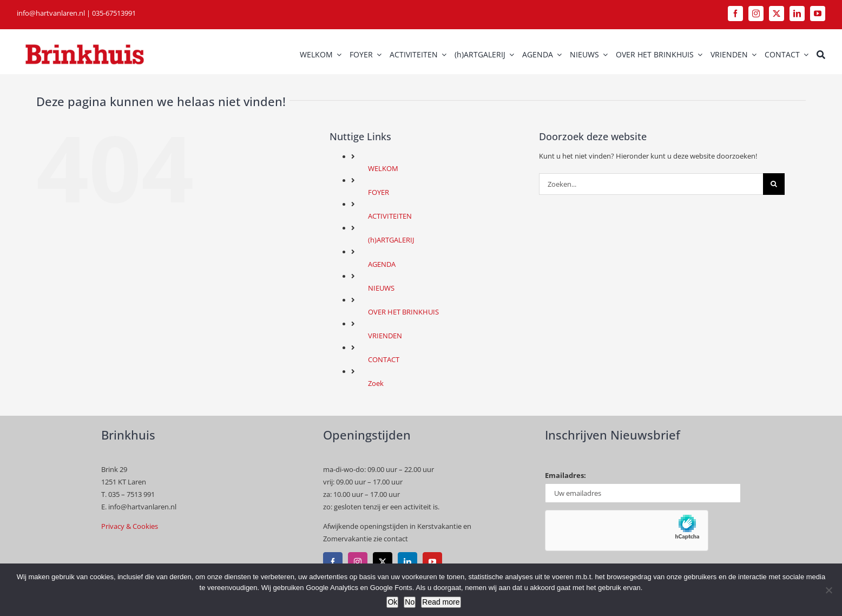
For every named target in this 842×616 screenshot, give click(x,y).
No (410, 602)
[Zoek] (821, 55)
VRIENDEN (385, 336)
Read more (441, 602)
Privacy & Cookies (130, 526)
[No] (828, 590)
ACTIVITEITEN (390, 216)
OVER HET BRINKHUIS (403, 312)
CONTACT (384, 359)
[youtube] (818, 14)
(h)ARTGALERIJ (391, 240)
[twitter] (777, 14)
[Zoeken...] (651, 184)
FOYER (379, 192)
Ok (392, 602)
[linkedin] (797, 14)
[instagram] (756, 14)
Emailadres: (565, 475)
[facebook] (735, 14)
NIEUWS (381, 288)
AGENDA (382, 264)
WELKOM (383, 168)
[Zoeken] (774, 184)
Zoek (376, 383)
